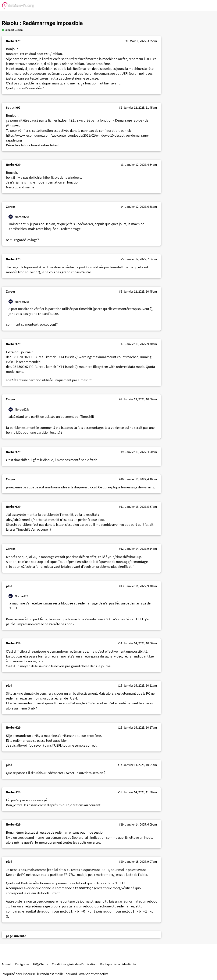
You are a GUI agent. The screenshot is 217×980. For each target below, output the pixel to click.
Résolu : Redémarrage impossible (42, 23)
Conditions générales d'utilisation (74, 964)
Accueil (6, 964)
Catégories (22, 964)
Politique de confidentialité (118, 964)
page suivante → (18, 936)
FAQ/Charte (41, 964)
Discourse (28, 974)
